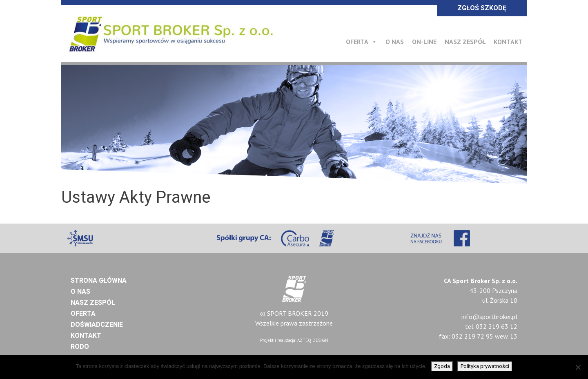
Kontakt (508, 42)
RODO (80, 347)
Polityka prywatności (485, 366)
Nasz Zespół (465, 42)
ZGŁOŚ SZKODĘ (482, 8)
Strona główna (99, 280)
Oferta (362, 42)
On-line (424, 42)
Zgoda (442, 366)
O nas (395, 42)
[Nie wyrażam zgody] (578, 367)
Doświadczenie (97, 325)
